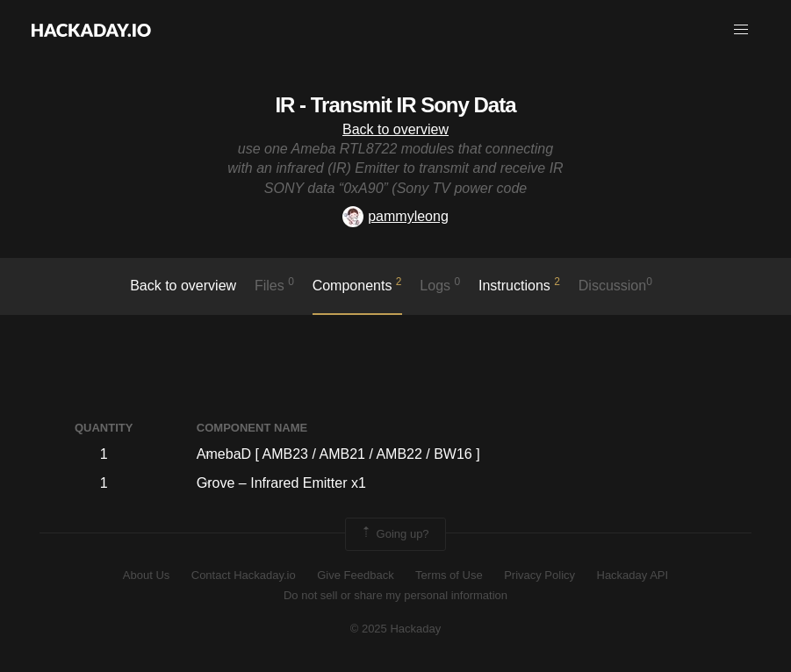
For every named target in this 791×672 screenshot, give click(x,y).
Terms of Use (449, 575)
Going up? (394, 534)
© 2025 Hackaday (396, 629)
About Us (146, 575)
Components (357, 284)
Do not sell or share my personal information (395, 595)
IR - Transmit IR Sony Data (395, 105)
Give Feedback (355, 575)
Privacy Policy (539, 575)
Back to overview (395, 129)
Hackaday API (633, 575)
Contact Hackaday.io (244, 575)
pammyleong (395, 216)
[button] (741, 30)
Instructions (519, 284)
